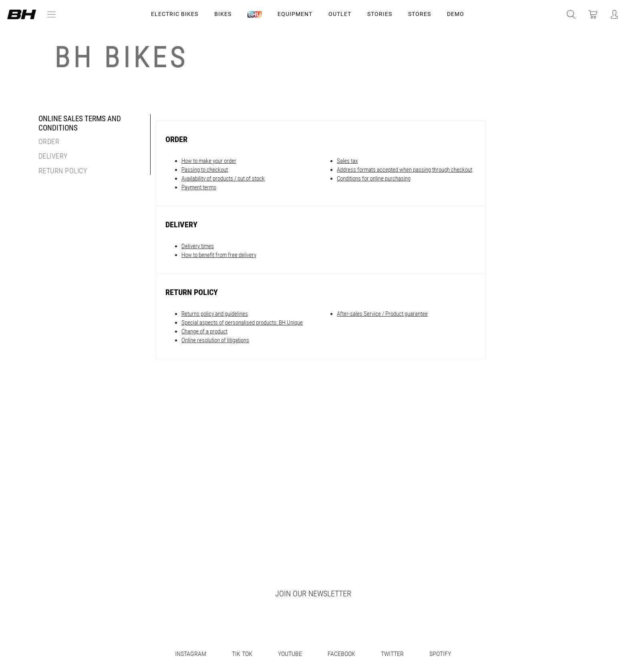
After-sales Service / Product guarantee (382, 314)
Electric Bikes (175, 14)
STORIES (380, 14)
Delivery (53, 156)
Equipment (295, 14)
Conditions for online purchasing (374, 179)
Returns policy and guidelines (215, 314)
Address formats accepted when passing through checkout (405, 170)
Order (49, 142)
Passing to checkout (205, 170)
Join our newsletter (313, 594)
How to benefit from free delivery (219, 255)
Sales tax (347, 161)
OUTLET (340, 14)
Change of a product (204, 331)
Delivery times (198, 246)
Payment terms (199, 187)
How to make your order (209, 161)
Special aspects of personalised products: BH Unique (242, 323)
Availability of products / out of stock (223, 179)
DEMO (456, 14)
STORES (420, 14)
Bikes (223, 14)
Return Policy (63, 171)
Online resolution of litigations (215, 340)
